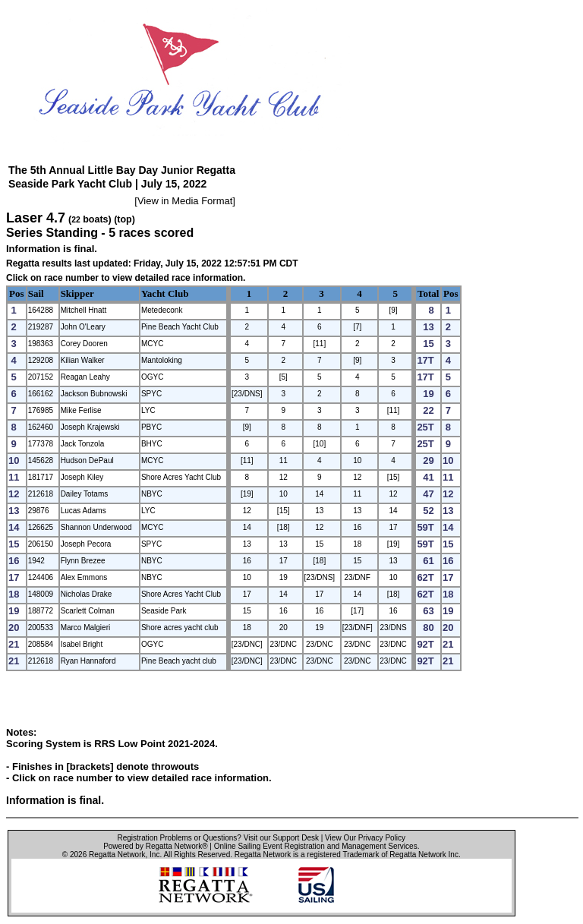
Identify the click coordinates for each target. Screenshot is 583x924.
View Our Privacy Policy (365, 838)
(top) (124, 219)
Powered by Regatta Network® (155, 846)
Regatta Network (117, 855)
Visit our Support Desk (281, 838)
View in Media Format (185, 201)
